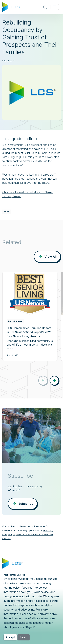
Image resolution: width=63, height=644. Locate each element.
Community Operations (27, 530)
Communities (9, 526)
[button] (54, 381)
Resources (25, 526)
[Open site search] (45, 7)
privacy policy (48, 614)
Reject (24, 637)
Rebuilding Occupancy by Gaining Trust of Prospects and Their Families (28, 534)
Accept (10, 637)
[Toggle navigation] (55, 7)
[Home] (11, 7)
